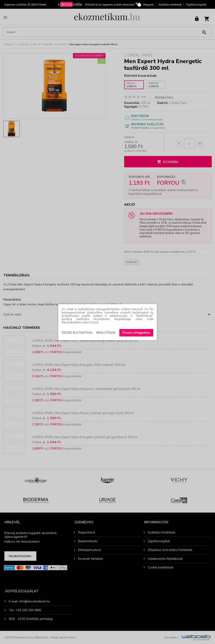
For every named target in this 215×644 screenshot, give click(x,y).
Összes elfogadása (136, 333)
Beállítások (106, 333)
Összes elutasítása (77, 333)
